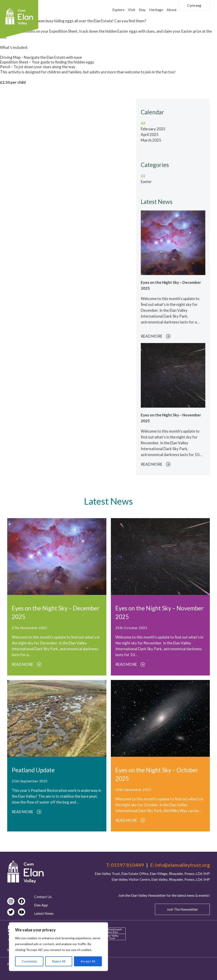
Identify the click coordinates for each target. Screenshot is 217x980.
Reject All (59, 961)
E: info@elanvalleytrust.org (180, 865)
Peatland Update (33, 770)
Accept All (88, 961)
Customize (29, 961)
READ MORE (156, 336)
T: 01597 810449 (125, 865)
